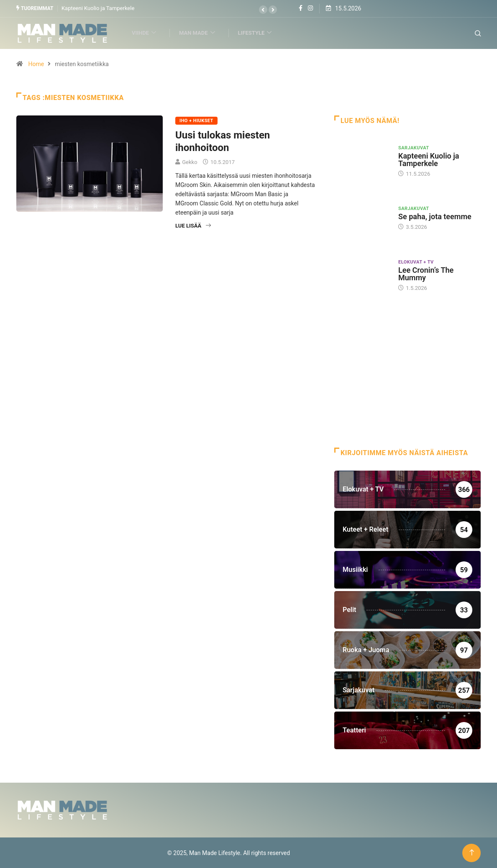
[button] (263, 10)
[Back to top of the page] (472, 852)
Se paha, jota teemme (435, 216)
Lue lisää (193, 225)
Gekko (190, 162)
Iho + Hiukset (196, 120)
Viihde (147, 33)
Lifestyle (259, 33)
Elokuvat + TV (416, 262)
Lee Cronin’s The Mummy (426, 273)
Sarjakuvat (414, 147)
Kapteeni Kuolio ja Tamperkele (98, 8)
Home (36, 64)
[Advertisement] (407, 380)
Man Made (201, 33)
